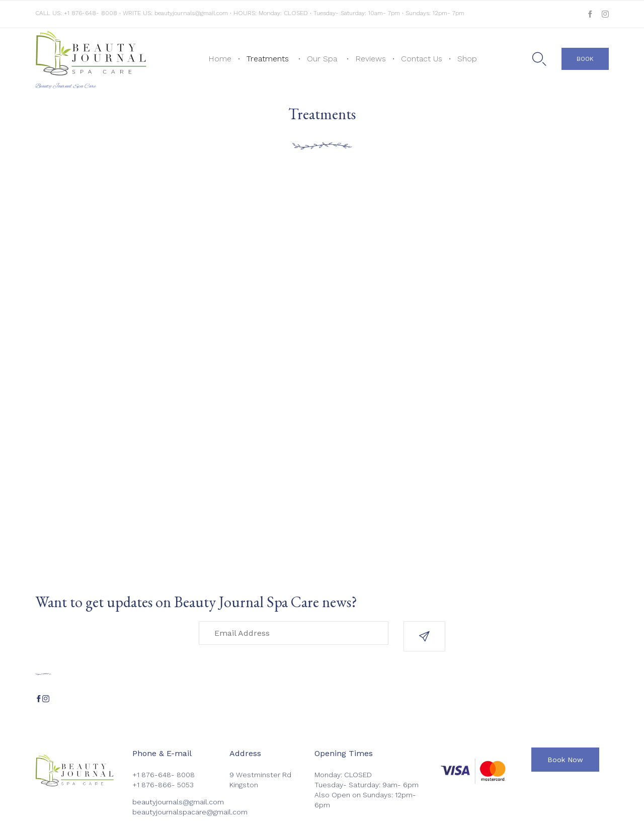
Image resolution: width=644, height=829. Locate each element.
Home (220, 59)
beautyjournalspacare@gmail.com (190, 812)
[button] (585, 59)
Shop (467, 59)
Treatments (268, 59)
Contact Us (422, 59)
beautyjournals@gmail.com (191, 13)
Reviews (371, 59)
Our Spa (322, 59)
